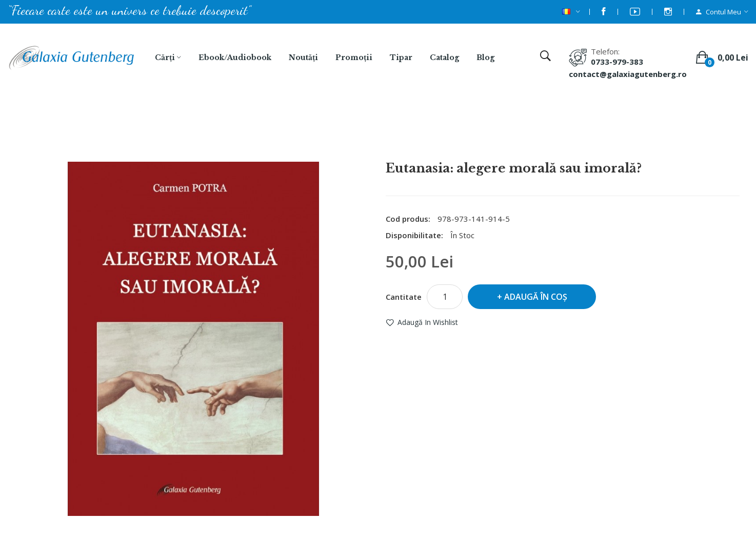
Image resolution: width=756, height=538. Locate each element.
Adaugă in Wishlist (428, 322)
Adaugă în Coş (536, 297)
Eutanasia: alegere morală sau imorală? (392, 134)
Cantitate (404, 297)
